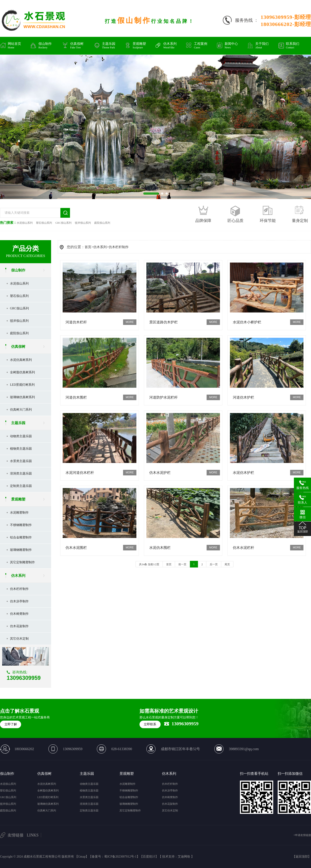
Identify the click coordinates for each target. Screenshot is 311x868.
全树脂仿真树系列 (22, 372)
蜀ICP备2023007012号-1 (120, 857)
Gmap (82, 857)
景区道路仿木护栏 (163, 322)
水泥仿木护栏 (243, 473)
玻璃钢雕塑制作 (21, 550)
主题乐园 (18, 423)
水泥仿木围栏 (160, 548)
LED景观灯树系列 (22, 385)
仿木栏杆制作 (19, 589)
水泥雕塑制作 (19, 513)
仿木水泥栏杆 (243, 548)
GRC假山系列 (63, 223)
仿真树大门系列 (21, 410)
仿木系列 (18, 576)
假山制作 (18, 270)
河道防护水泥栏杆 (163, 397)
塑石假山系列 (44, 223)
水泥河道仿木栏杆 (80, 473)
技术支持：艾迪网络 (176, 857)
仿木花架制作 (19, 626)
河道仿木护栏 (243, 397)
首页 (88, 247)
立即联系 (150, 724)
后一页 (214, 564)
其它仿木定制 (19, 639)
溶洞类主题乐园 (21, 474)
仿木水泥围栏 (76, 548)
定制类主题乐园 (21, 486)
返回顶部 (302, 857)
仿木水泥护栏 (160, 473)
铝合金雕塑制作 (21, 537)
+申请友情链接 (302, 835)
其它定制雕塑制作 (22, 562)
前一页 (182, 564)
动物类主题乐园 (21, 436)
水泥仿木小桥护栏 (247, 322)
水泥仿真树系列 (21, 360)
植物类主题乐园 (21, 449)
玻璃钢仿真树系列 (22, 397)
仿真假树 (18, 347)
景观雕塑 (18, 499)
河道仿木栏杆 (76, 322)
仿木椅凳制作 (19, 614)
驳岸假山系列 (83, 223)
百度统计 (149, 857)
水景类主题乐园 (21, 461)
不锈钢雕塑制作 (21, 525)
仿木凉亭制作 (19, 601)
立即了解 (11, 724)
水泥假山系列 (25, 223)
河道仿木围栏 (76, 397)
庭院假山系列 (102, 223)
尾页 (227, 564)
